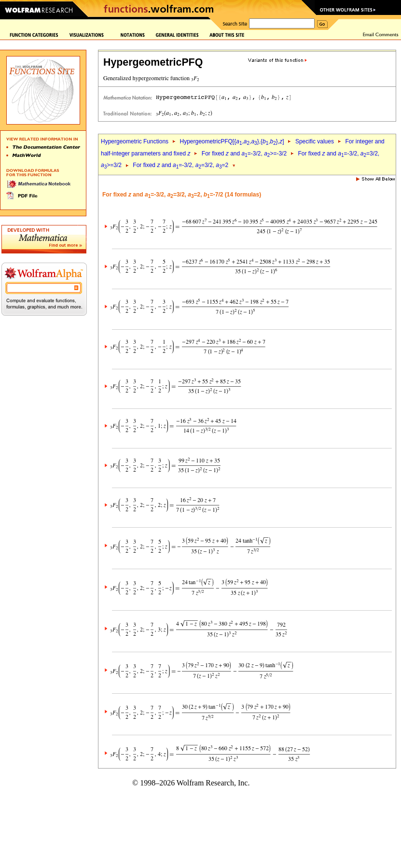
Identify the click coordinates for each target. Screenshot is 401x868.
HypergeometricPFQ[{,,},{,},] (232, 141)
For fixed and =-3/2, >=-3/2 (244, 154)
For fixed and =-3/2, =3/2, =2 (180, 165)
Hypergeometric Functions (135, 141)
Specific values (315, 141)
